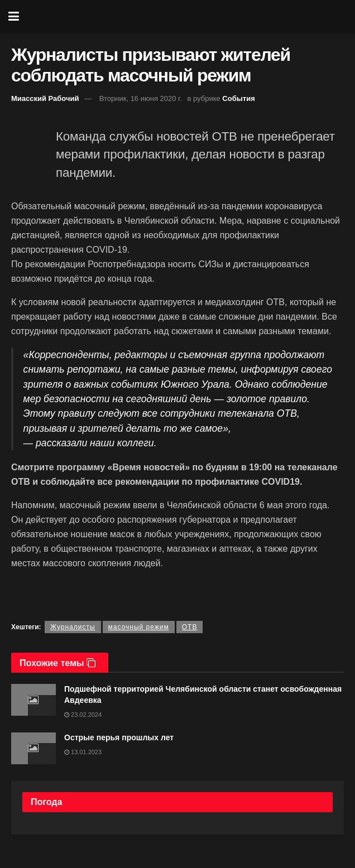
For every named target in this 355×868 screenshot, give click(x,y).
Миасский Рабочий (45, 98)
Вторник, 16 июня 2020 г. (141, 98)
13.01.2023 (83, 752)
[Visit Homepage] (186, 17)
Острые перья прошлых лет (119, 737)
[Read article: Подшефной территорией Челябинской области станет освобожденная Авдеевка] (33, 700)
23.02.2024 (83, 715)
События (238, 98)
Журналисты (73, 627)
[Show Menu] (14, 17)
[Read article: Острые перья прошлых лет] (33, 748)
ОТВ (190, 627)
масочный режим (139, 627)
